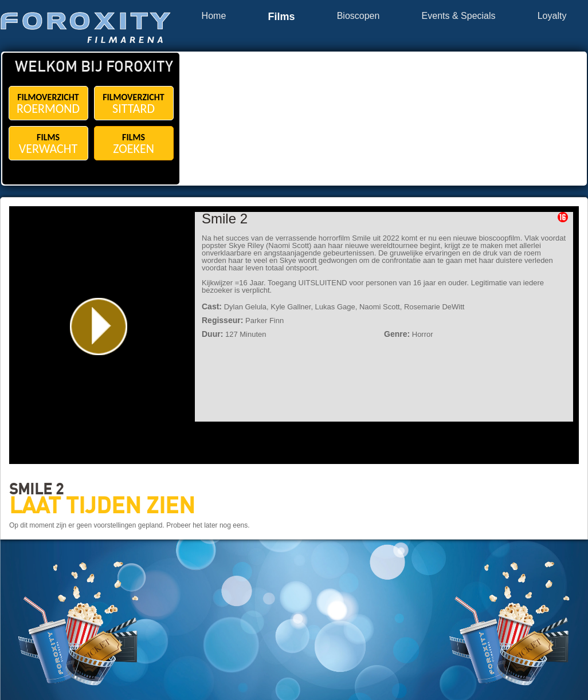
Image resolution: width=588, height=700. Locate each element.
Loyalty (552, 16)
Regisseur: (222, 320)
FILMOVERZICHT (48, 104)
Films (281, 17)
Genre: (397, 334)
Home (214, 16)
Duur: (212, 334)
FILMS (48, 144)
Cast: (212, 306)
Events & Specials (459, 16)
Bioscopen (358, 16)
